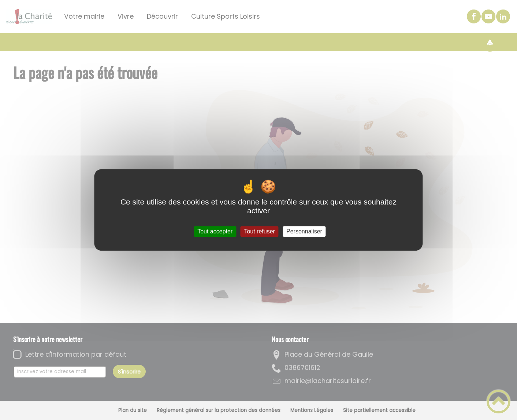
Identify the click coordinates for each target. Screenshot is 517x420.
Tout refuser (259, 231)
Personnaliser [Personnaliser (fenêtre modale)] (304, 231)
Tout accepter (215, 231)
